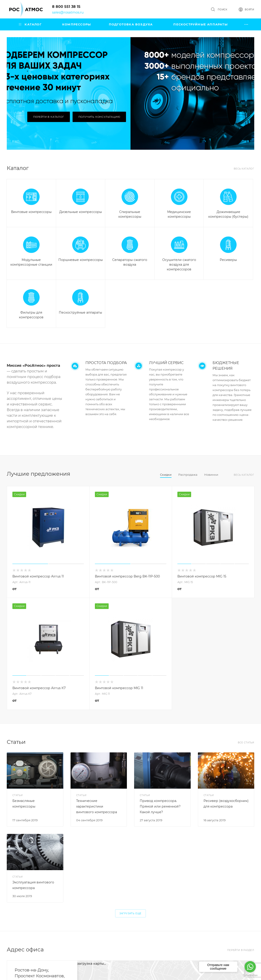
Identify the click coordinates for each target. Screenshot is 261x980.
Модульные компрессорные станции (31, 262)
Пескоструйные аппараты (80, 312)
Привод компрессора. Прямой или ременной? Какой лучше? (160, 806)
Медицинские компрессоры (179, 214)
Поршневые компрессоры (81, 260)
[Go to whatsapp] (250, 967)
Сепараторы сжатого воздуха (130, 262)
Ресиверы (228, 260)
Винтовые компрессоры (31, 212)
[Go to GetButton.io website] (250, 975)
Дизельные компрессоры (81, 212)
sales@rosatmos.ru (68, 12)
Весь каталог (244, 169)
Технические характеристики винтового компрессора (97, 806)
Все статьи (246, 743)
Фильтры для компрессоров (31, 315)
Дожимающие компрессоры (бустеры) (228, 214)
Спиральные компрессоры (130, 214)
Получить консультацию (99, 117)
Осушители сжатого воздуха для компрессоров (179, 265)
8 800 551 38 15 (66, 7)
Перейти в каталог (49, 117)
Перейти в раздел (241, 950)
